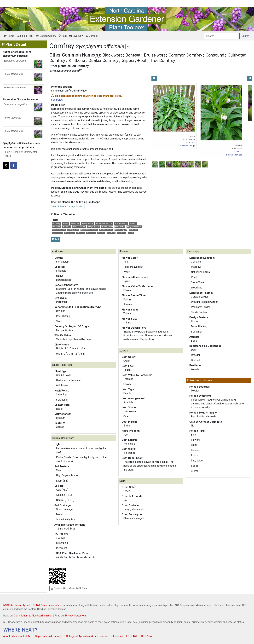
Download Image (187, 146)
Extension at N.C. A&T (125, 636)
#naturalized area (59, 230)
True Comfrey (163, 60)
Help (63, 36)
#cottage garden (73, 230)
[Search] (221, 36)
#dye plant (81, 233)
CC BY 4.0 (190, 143)
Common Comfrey (185, 55)
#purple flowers (94, 227)
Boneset (133, 55)
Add (56, 239)
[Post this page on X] (6, 165)
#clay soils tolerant (134, 227)
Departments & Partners (49, 636)
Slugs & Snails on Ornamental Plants (20, 154)
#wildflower (122, 233)
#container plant (121, 230)
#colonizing (91, 233)
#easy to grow (70, 233)
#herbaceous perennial (104, 224)
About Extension (12, 636)
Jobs (28, 636)
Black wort (112, 55)
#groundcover (57, 233)
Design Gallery (46, 36)
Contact (92, 36)
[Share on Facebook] (14, 165)
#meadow (101, 233)
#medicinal (56, 227)
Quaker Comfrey (103, 60)
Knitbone (77, 60)
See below (57, 100)
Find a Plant (25, 36)
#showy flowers (87, 224)
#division (133, 224)
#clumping (56, 224)
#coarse (66, 224)
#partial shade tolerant (89, 230)
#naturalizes (120, 227)
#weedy (131, 233)
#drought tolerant (121, 224)
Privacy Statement (75, 616)
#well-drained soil (106, 230)
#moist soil (75, 224)
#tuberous (67, 227)
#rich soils (133, 230)
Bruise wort (155, 55)
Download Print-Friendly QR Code (69, 588)
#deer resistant (107, 227)
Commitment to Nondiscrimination (33, 616)
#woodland (111, 233)
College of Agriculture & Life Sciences (88, 636)
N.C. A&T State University (45, 605)
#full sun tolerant (79, 227)
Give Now (76, 36)
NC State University (14, 605)
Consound (215, 55)
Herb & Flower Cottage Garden (68, 207)
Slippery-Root (134, 60)
